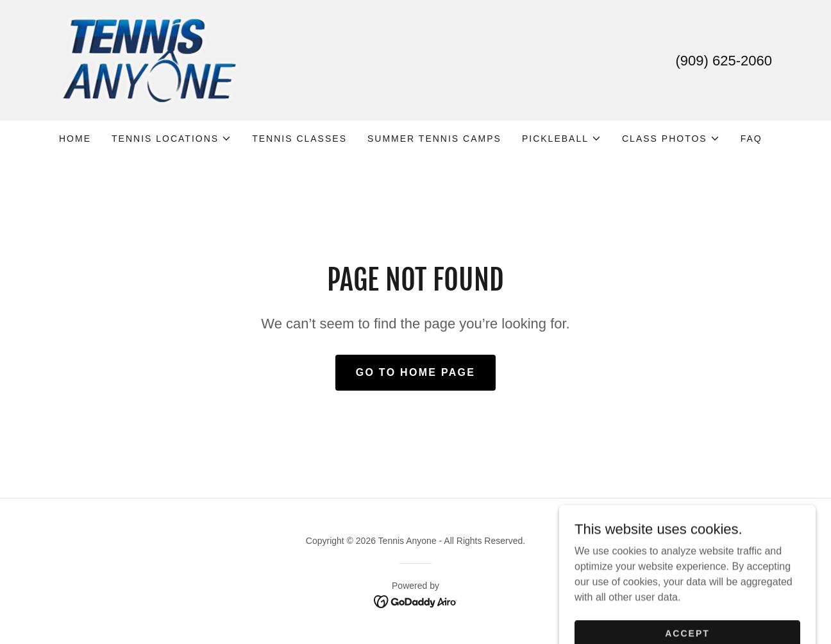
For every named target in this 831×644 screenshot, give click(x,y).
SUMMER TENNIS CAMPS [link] (434, 139)
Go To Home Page (416, 372)
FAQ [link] (751, 139)
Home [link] (75, 139)
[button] (172, 139)
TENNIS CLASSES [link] (299, 139)
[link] (149, 59)
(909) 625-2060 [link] (724, 61)
